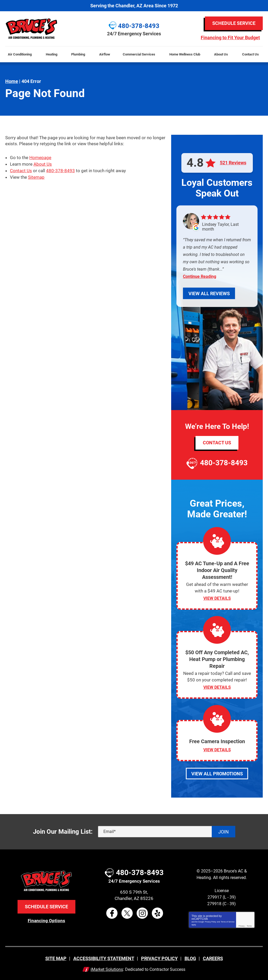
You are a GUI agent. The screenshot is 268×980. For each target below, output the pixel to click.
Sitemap (36, 176)
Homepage (40, 157)
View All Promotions (217, 773)
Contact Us (21, 170)
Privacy (242, 925)
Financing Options (46, 920)
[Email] (167, 831)
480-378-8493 (60, 170)
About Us (43, 164)
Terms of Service (228, 921)
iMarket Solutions (107, 969)
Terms (249, 925)
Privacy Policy (211, 921)
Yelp (157, 913)
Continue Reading (200, 276)
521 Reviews (233, 163)
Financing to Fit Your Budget (230, 38)
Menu (2, 43)
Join (224, 831)
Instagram (142, 913)
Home (12, 81)
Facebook (112, 913)
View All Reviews (209, 293)
